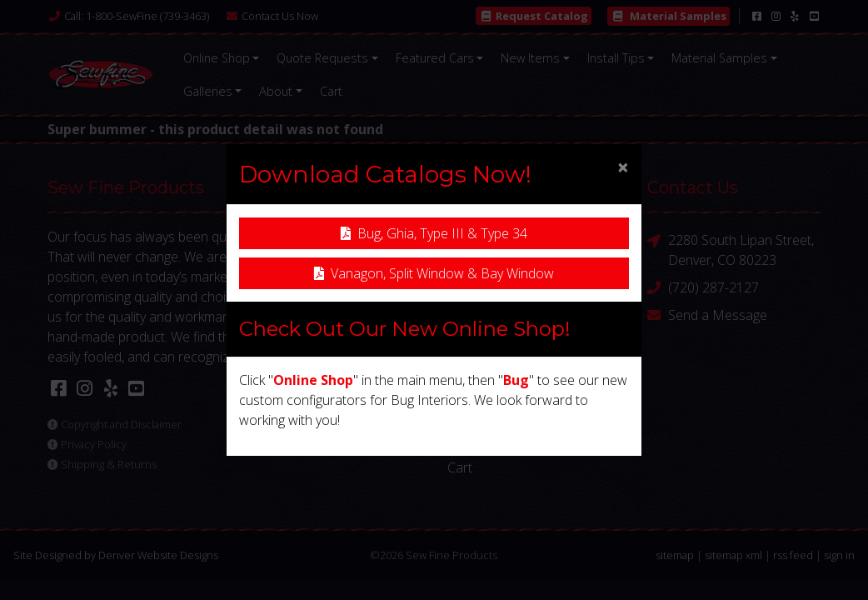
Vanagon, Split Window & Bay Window (434, 273)
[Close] (623, 167)
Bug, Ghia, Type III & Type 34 (434, 233)
